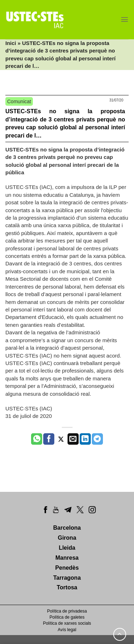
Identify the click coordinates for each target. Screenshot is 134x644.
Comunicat (19, 101)
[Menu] (125, 19)
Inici (11, 43)
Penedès (67, 568)
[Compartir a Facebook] (49, 439)
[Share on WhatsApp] (37, 439)
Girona (67, 538)
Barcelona (67, 528)
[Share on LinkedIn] (85, 439)
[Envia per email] (73, 439)
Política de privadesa (67, 611)
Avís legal (67, 630)
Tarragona (67, 578)
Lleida (67, 548)
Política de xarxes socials (67, 623)
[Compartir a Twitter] (61, 439)
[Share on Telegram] (97, 439)
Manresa (67, 558)
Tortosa (67, 587)
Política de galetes (67, 617)
